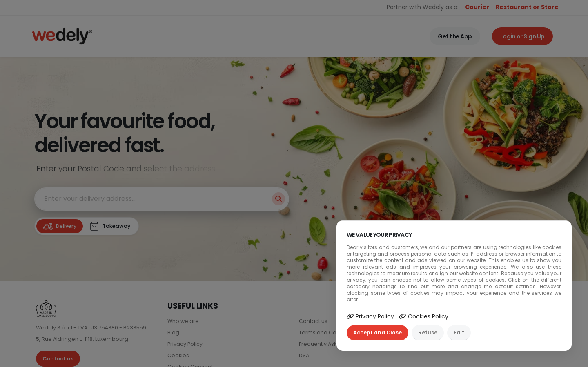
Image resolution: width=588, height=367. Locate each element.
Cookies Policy (424, 316)
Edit (459, 333)
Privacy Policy (370, 316)
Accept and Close (378, 333)
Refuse (428, 333)
